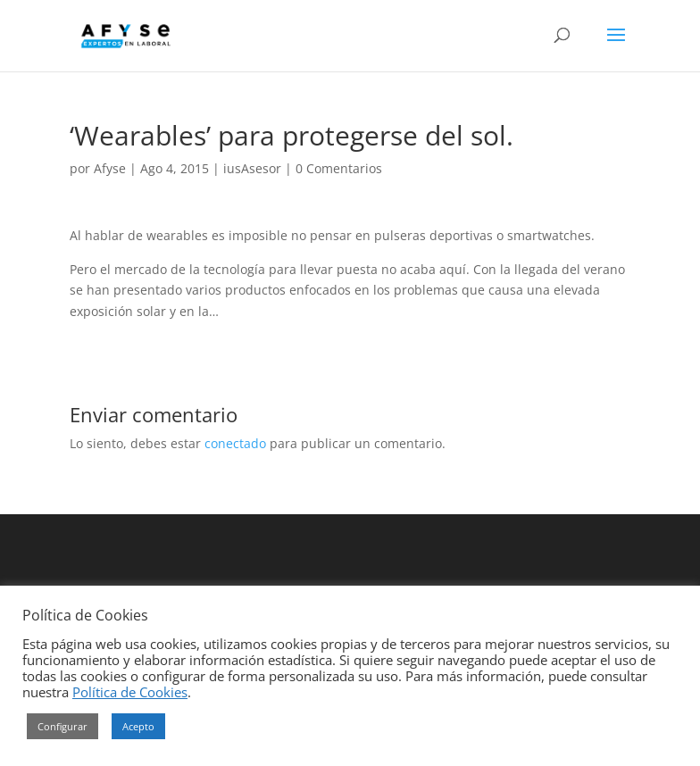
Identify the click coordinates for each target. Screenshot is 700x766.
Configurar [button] (62, 726)
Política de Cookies (130, 692)
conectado (235, 443)
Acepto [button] (138, 726)
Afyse (110, 168)
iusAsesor (252, 168)
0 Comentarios (339, 168)
